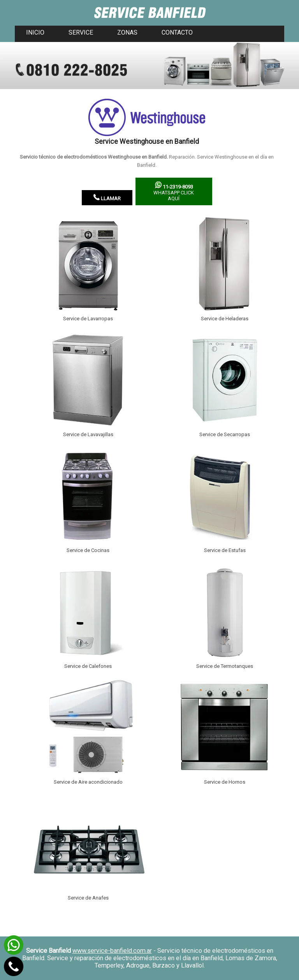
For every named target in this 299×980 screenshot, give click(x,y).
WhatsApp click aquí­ (174, 191)
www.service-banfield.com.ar (112, 951)
